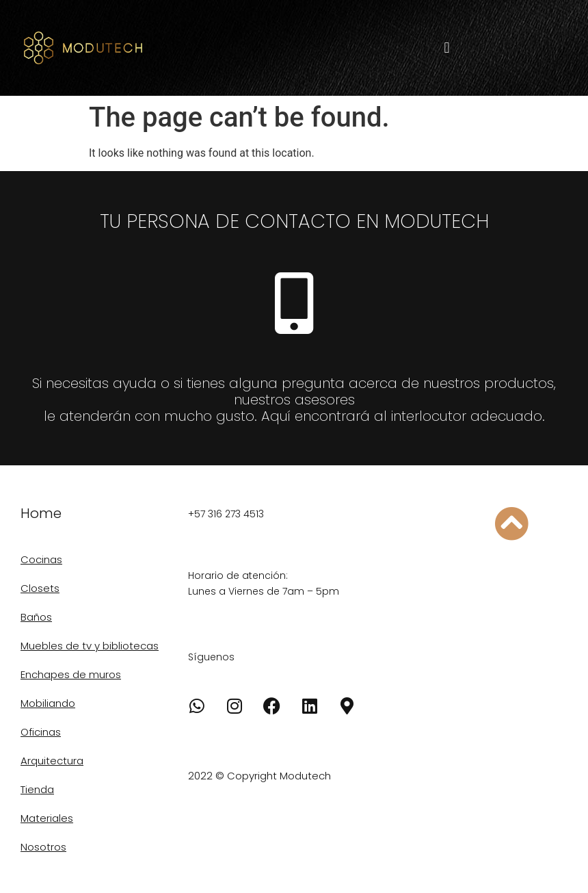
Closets (40, 588)
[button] (447, 48)
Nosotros (43, 847)
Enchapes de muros (71, 674)
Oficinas (41, 732)
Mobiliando (48, 703)
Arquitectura (52, 761)
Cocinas (41, 559)
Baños (36, 617)
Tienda (37, 789)
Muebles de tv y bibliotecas (90, 646)
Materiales (47, 818)
